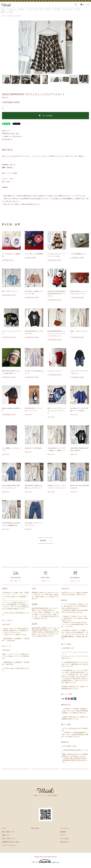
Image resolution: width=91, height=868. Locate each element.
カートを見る (64, 839)
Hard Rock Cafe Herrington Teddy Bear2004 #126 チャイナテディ (57, 294)
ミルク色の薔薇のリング (78, 254)
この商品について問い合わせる (12, 136)
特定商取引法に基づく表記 (11, 134)
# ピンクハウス (38, 9)
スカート (19, 16)
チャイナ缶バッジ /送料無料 (34, 254)
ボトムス (11, 16)
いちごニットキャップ (55, 371)
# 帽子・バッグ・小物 (7, 12)
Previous (22, 47)
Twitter (65, 680)
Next (69, 47)
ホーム (4, 16)
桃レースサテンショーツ (10, 291)
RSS (32, 828)
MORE (43, 541)
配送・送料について (8, 832)
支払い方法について (8, 839)
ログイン (63, 835)
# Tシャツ (4, 9)
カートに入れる (46, 115)
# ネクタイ (48, 9)
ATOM (37, 828)
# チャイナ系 (57, 9)
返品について (6, 131)
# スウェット (12, 9)
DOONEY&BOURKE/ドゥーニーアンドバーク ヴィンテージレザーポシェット (56, 334)
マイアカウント (65, 828)
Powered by (45, 861)
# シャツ (29, 9)
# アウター (21, 9)
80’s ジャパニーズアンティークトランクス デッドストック (57, 411)
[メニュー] (88, 5)
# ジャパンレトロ (67, 9)
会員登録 (63, 832)
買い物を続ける (7, 139)
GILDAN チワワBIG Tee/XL (33, 448)
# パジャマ (78, 9)
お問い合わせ (68, 637)
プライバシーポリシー (9, 845)
